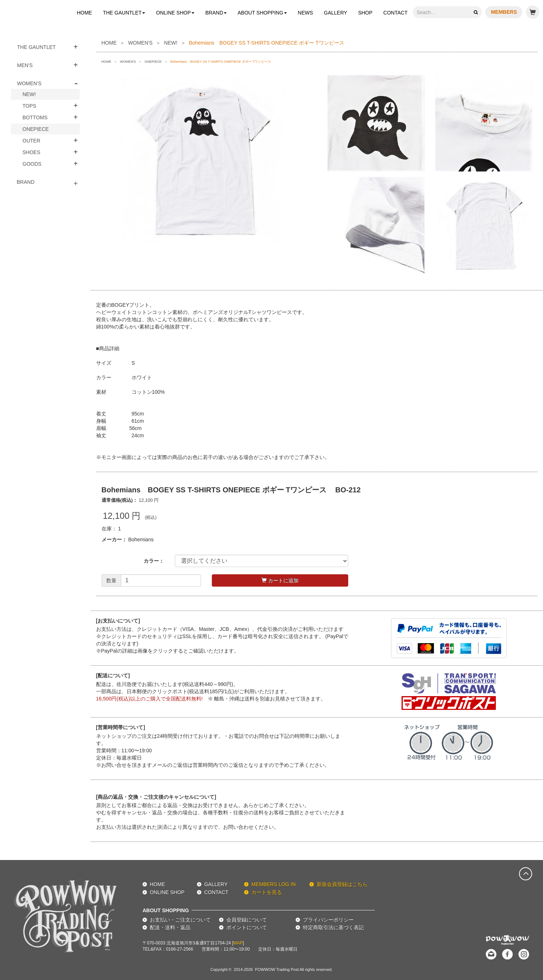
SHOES (31, 152)
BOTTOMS (35, 117)
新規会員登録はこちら (342, 884)
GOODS (32, 164)
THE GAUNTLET (124, 13)
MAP (238, 943)
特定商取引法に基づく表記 (333, 927)
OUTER (31, 141)
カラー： (154, 561)
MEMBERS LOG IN (273, 884)
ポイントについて (247, 927)
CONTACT (396, 13)
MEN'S (25, 65)
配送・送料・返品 (170, 927)
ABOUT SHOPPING (262, 13)
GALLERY (336, 13)
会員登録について (247, 920)
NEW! (29, 94)
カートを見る (267, 892)
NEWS (305, 13)
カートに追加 (280, 580)
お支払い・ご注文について (180, 920)
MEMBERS (504, 12)
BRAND (216, 13)
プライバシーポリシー (328, 920)
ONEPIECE (36, 129)
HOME (85, 13)
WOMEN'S (29, 83)
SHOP (365, 13)
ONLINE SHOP (175, 13)
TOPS (29, 106)
